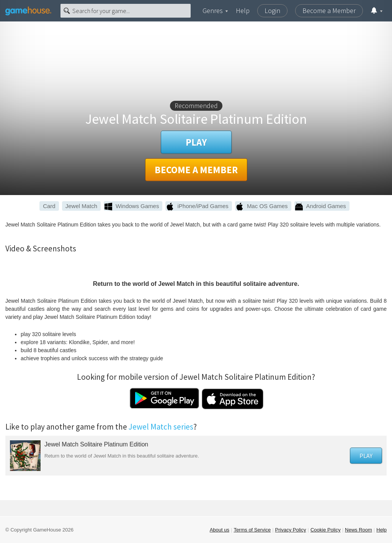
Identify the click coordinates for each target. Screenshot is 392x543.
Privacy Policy (291, 530)
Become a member (196, 170)
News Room (359, 530)
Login (272, 11)
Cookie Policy (326, 530)
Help (243, 11)
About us (220, 530)
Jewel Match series (161, 427)
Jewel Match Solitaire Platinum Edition (96, 444)
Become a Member (329, 11)
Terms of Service (252, 530)
